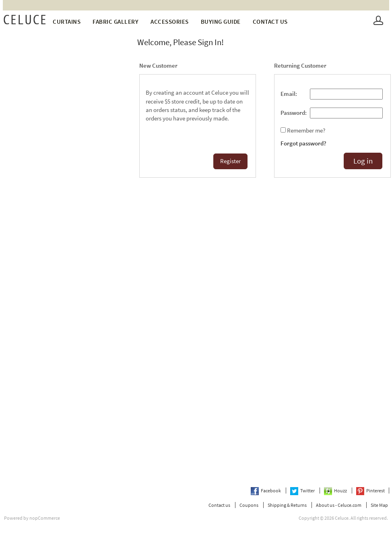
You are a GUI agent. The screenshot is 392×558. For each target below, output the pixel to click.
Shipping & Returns (287, 505)
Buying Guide (221, 22)
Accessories (170, 22)
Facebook (266, 491)
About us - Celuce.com (339, 505)
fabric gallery (116, 22)
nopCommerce (45, 518)
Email (288, 94)
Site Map (379, 505)
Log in (363, 161)
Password (293, 113)
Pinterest (370, 491)
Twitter (303, 491)
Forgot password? (303, 143)
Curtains (67, 22)
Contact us (270, 22)
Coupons (249, 505)
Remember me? (306, 131)
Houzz (336, 491)
